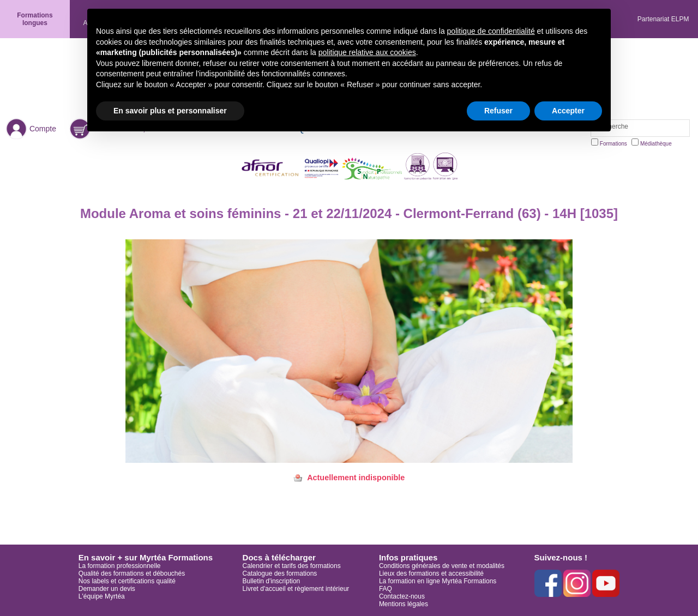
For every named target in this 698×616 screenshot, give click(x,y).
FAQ (386, 589)
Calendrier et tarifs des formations (292, 566)
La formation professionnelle (120, 566)
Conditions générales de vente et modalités (442, 566)
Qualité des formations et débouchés (132, 573)
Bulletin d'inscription (272, 581)
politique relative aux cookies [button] (367, 52)
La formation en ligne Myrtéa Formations (438, 581)
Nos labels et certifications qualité (127, 581)
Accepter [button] (568, 111)
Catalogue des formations (280, 573)
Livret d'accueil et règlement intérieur (296, 589)
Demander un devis (107, 589)
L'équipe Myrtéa (102, 596)
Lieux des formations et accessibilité (431, 573)
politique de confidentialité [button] (491, 31)
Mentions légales (404, 604)
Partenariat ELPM (663, 19)
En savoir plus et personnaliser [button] (170, 111)
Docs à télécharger (279, 557)
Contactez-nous (402, 596)
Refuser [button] (498, 111)
